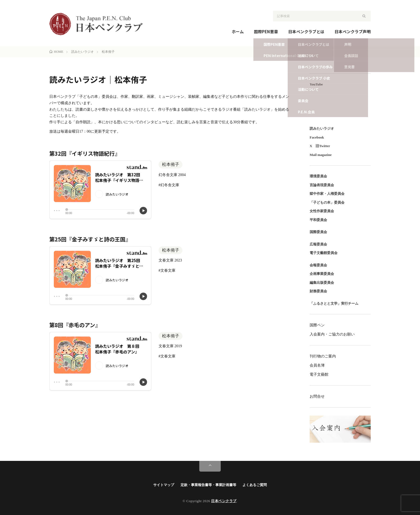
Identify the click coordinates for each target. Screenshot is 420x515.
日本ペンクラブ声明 (353, 31)
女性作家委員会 (322, 211)
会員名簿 (317, 365)
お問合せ (317, 396)
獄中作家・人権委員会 (327, 194)
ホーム (238, 31)
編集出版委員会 (322, 283)
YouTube (316, 84)
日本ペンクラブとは (306, 31)
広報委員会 (318, 244)
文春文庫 (168, 270)
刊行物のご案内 (323, 356)
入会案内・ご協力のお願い (332, 334)
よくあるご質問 (255, 485)
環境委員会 (318, 176)
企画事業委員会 (322, 274)
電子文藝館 (319, 374)
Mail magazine (321, 155)
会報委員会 (318, 265)
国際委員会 (318, 232)
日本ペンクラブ (224, 501)
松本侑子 (171, 164)
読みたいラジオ (322, 128)
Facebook (317, 137)
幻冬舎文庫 (170, 185)
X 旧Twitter (320, 146)
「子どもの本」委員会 (327, 202)
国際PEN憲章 (266, 31)
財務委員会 (318, 291)
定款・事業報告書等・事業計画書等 (208, 485)
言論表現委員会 (322, 185)
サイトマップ (164, 485)
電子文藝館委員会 (324, 253)
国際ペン (317, 325)
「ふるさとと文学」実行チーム (334, 303)
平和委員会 (318, 220)
